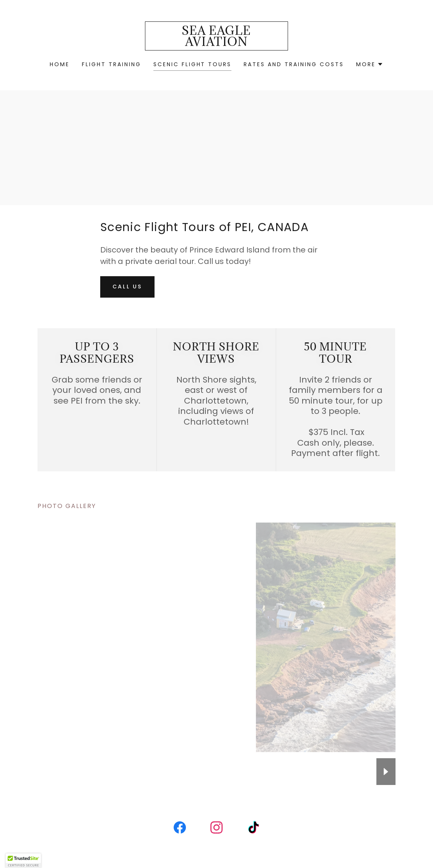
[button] (370, 64)
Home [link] (60, 64)
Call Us (127, 287)
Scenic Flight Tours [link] (193, 64)
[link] (216, 44)
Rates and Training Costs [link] (294, 64)
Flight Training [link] (112, 64)
